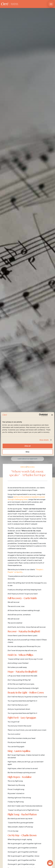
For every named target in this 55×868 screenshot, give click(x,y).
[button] (51, 4)
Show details (44, 440)
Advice (23, 467)
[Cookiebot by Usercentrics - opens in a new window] (39, 415)
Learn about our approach (27, 459)
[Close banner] (52, 415)
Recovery (31, 467)
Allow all (27, 446)
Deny (27, 452)
